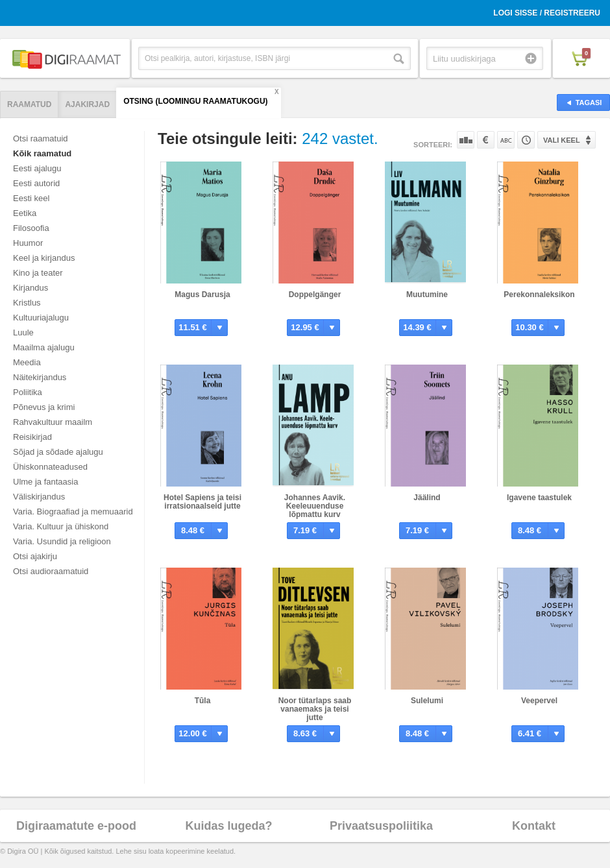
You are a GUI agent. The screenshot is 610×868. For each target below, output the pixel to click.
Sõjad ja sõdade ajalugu (58, 452)
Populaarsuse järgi (466, 140)
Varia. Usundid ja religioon (62, 541)
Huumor (28, 243)
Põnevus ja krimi (44, 407)
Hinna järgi (486, 140)
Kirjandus (30, 288)
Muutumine (427, 295)
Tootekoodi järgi (526, 140)
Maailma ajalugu (44, 347)
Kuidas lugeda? (228, 826)
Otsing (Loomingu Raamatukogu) (195, 101)
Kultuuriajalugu (41, 318)
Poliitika (28, 392)
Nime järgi (506, 140)
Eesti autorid (36, 183)
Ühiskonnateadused (50, 467)
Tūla (203, 701)
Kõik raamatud (42, 153)
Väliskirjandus (39, 497)
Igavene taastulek (539, 498)
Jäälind (427, 498)
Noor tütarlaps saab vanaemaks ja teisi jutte (315, 709)
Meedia (27, 362)
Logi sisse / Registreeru (547, 13)
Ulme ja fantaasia (45, 482)
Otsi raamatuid (41, 139)
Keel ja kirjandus (44, 258)
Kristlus (27, 303)
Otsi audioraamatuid (51, 571)
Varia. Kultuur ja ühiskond (61, 526)
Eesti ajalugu (37, 168)
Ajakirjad (87, 104)
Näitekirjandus (40, 377)
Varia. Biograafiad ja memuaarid (73, 512)
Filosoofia (31, 228)
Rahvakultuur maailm (53, 422)
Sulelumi (427, 701)
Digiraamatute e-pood (76, 826)
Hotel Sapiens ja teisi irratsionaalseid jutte (202, 502)
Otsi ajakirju (35, 556)
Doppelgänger (315, 295)
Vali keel (562, 140)
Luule (23, 332)
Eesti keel (31, 198)
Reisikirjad (32, 437)
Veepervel (539, 701)
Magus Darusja (202, 295)
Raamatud (29, 104)
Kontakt (534, 826)
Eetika (25, 213)
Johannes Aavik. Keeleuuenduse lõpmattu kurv (315, 506)
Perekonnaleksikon (539, 295)
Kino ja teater (38, 273)
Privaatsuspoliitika (381, 826)
